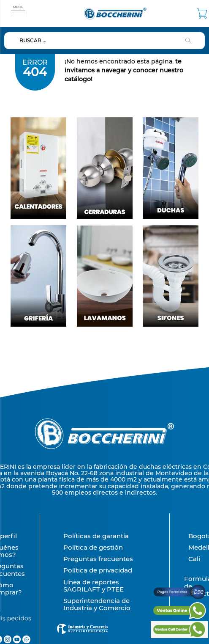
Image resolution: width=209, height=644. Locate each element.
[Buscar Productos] (190, 41)
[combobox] (104, 41)
